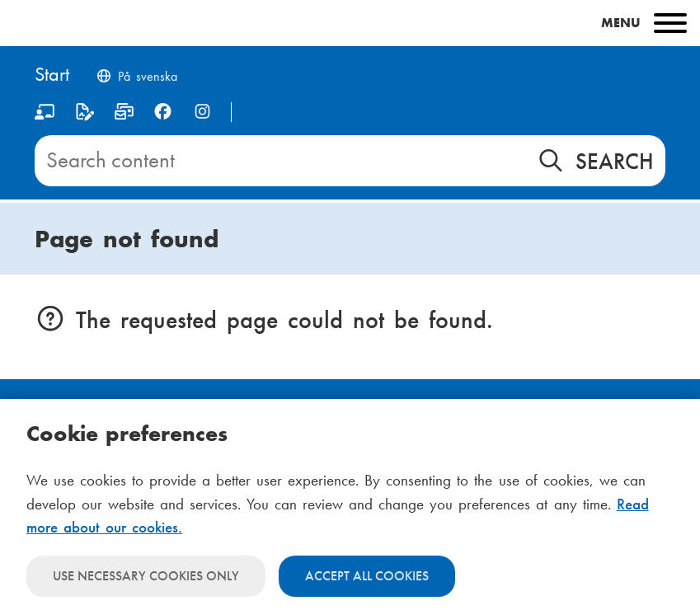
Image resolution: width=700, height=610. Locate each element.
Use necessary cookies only (146, 576)
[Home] (52, 75)
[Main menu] (350, 23)
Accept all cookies (367, 576)
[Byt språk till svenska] (136, 78)
